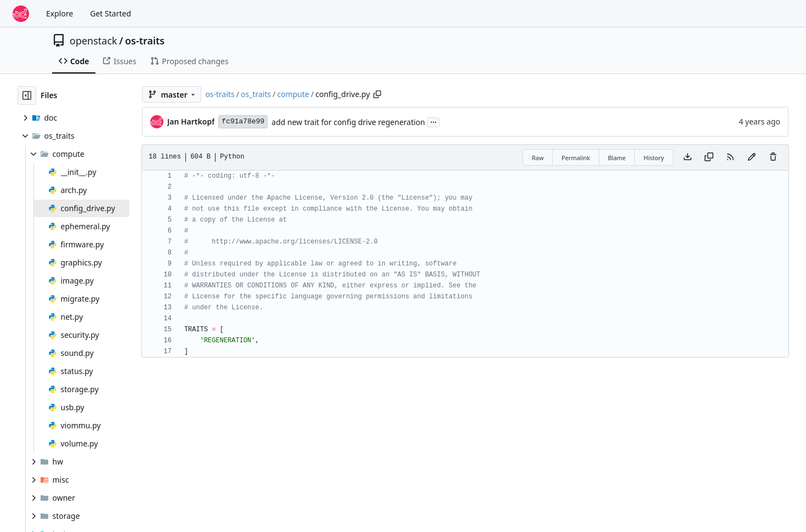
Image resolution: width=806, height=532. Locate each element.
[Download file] (688, 157)
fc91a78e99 (243, 121)
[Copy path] (377, 94)
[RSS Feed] (730, 157)
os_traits (256, 94)
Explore (59, 13)
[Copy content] (709, 157)
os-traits (145, 41)
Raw (538, 158)
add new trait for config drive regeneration (348, 122)
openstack (93, 41)
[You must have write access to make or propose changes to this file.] (773, 157)
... (434, 121)
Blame (617, 158)
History (654, 158)
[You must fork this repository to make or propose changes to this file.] (752, 157)
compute (293, 94)
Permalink (576, 158)
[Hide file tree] (27, 95)
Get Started (110, 13)
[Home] (21, 14)
